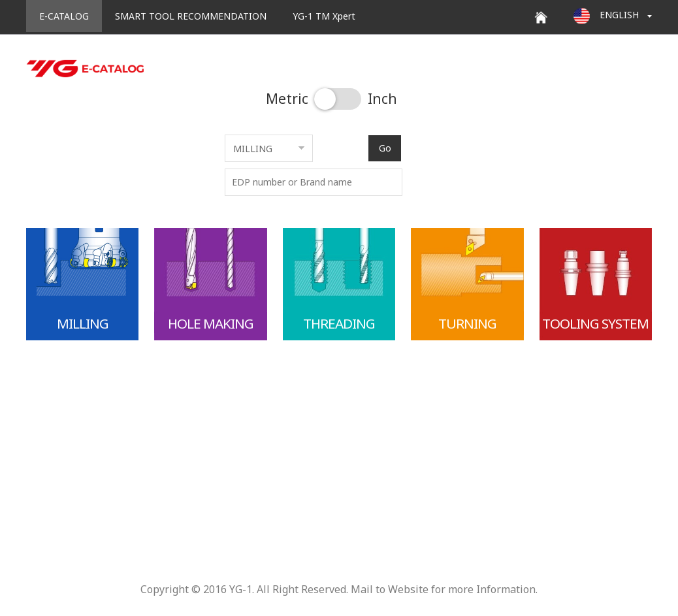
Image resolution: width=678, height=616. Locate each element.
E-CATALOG (64, 16)
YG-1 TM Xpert (324, 16)
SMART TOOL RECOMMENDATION (191, 16)
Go (385, 148)
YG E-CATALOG (85, 69)
